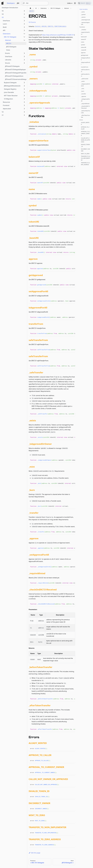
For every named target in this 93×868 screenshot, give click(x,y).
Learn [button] (5, 24)
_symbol (83, 14)
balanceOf (84, 37)
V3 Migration (8, 99)
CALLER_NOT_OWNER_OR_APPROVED (85, 140)
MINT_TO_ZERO (85, 154)
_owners (83, 17)
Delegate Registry (10, 89)
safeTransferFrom (85, 71)
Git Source (32, 22)
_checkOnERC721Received (85, 107)
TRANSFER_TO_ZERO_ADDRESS (85, 164)
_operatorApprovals (85, 23)
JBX (18, 3)
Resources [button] (6, 102)
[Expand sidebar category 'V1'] (24, 115)
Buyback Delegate (10, 83)
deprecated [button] (7, 109)
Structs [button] (8, 63)
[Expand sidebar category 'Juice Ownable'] (24, 92)
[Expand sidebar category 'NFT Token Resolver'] (24, 96)
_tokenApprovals (86, 20)
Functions (82, 27)
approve (83, 53)
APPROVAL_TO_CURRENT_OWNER (86, 133)
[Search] (85, 3)
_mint (83, 89)
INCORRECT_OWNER (85, 150)
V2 (3, 112)
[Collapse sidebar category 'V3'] (24, 17)
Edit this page (34, 853)
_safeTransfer (85, 79)
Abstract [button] (8, 40)
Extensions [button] (7, 34)
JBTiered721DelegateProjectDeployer (16, 73)
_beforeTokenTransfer (86, 112)
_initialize (84, 30)
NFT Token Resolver (11, 96)
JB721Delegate (11, 47)
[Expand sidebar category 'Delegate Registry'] (24, 89)
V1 (3, 115)
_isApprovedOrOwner (85, 85)
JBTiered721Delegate (12, 66)
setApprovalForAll (86, 59)
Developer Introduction (10, 8)
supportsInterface (85, 33)
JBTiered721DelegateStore (14, 76)
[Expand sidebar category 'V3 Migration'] (24, 99)
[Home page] (30, 8)
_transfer (83, 94)
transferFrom (85, 67)
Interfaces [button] (6, 21)
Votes (8, 50)
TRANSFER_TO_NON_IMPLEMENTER (86, 158)
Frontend (6, 105)
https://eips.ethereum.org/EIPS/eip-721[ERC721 (58, 35)
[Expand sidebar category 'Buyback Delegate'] (24, 83)
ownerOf (83, 39)
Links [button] (69, 3)
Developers (11, 3)
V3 (3, 17)
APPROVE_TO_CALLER (85, 128)
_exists (83, 81)
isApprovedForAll (86, 63)
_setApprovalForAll (85, 100)
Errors (81, 120)
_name (83, 12)
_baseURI (84, 50)
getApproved (85, 55)
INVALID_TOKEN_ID (85, 145)
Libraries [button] (8, 60)
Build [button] (5, 27)
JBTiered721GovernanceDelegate (16, 79)
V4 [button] (3, 14)
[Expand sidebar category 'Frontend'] (24, 105)
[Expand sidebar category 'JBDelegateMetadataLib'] (24, 86)
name (83, 42)
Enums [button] (7, 53)
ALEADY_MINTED (85, 123)
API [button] (4, 30)
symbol (83, 45)
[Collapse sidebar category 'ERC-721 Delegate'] (24, 37)
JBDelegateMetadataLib (12, 86)
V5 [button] (3, 11)
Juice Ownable (9, 92)
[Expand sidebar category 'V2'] (24, 112)
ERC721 (9, 43)
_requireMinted (85, 104)
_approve (84, 96)
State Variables (84, 9)
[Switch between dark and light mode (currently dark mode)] (75, 3)
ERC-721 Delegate (10, 37)
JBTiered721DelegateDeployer (15, 70)
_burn (83, 91)
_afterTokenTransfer (85, 116)
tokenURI (84, 47)
